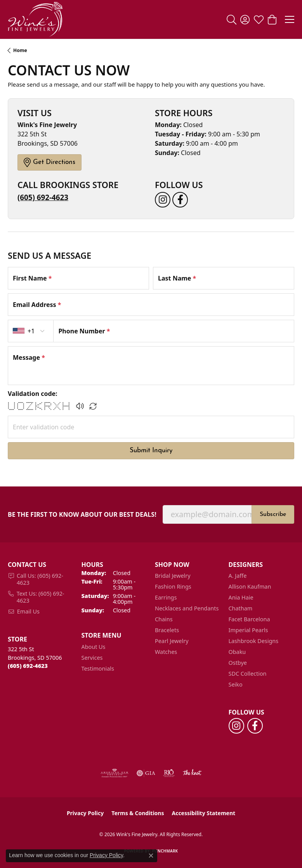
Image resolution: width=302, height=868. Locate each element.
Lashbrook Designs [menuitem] (254, 641)
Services (92, 658)
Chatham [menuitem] (241, 608)
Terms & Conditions (138, 813)
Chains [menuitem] (164, 619)
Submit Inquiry (151, 451)
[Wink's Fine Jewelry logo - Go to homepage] (35, 19)
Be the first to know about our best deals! (82, 515)
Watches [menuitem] (166, 652)
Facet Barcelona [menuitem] (249, 619)
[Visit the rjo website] (169, 773)
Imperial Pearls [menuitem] (248, 630)
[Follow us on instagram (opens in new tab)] (163, 200)
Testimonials (98, 668)
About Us (94, 647)
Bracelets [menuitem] (167, 630)
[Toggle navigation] (290, 19)
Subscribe (273, 514)
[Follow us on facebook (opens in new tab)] (180, 200)
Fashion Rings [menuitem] (173, 587)
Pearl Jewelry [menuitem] (172, 641)
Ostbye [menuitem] (238, 663)
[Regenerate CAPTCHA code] (93, 406)
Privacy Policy (85, 813)
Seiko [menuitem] (236, 684)
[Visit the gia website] (146, 773)
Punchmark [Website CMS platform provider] (165, 851)
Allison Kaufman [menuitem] (250, 587)
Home (20, 50)
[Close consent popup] (151, 856)
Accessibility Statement (203, 813)
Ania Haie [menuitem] (241, 597)
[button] (232, 19)
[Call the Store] (28, 666)
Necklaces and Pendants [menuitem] (187, 608)
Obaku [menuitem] (237, 652)
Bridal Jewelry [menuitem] (173, 576)
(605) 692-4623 (43, 197)
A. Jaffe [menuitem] (238, 576)
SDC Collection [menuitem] (248, 674)
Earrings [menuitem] (166, 597)
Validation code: (33, 394)
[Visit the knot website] (192, 773)
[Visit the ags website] (115, 773)
